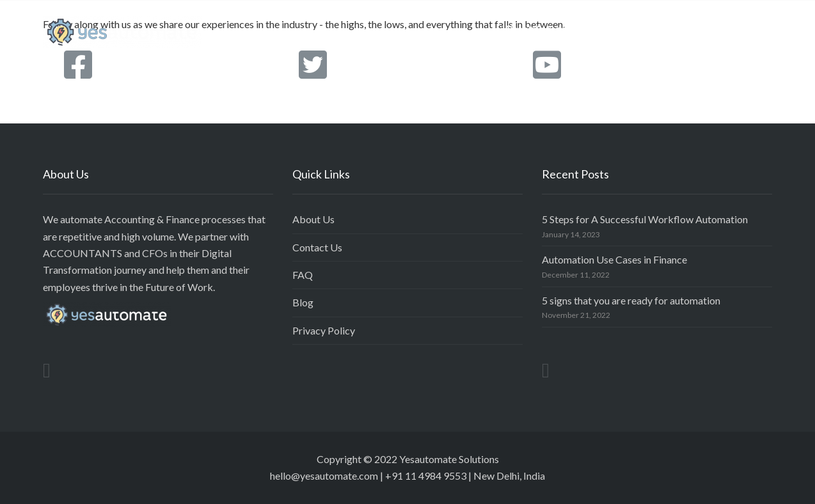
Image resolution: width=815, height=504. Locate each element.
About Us (313, 219)
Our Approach (642, 28)
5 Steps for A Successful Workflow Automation (645, 219)
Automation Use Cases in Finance (614, 259)
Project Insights (728, 28)
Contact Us (317, 247)
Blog (303, 302)
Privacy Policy (324, 330)
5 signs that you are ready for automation (631, 300)
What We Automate (546, 28)
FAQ (303, 275)
